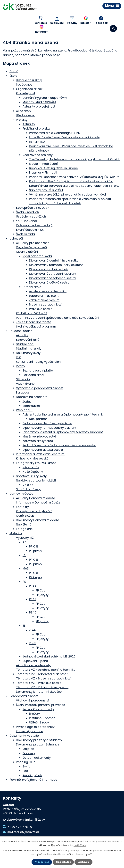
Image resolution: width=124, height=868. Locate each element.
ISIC (19, 357)
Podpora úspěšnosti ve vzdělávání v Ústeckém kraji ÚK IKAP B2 (74, 176)
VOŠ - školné (25, 383)
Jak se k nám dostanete (34, 321)
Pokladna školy (33, 374)
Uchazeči (16, 238)
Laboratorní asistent (44, 295)
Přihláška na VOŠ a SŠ (32, 313)
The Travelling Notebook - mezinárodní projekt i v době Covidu (75, 159)
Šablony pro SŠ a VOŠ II (46, 189)
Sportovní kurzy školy (31, 475)
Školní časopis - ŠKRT (32, 229)
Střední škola (32, 286)
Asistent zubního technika (48, 291)
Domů (14, 71)
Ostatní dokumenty (37, 757)
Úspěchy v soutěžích (31, 216)
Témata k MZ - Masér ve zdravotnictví (44, 678)
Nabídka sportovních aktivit (36, 480)
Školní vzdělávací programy (36, 326)
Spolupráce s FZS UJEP (32, 207)
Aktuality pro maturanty (33, 665)
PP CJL (34, 546)
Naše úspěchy (33, 471)
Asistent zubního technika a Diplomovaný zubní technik (63, 414)
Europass (23, 392)
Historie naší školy (29, 79)
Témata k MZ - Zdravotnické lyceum (42, 687)
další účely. (80, 845)
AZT (25, 541)
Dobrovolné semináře (32, 396)
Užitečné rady (39, 722)
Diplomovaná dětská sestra (49, 282)
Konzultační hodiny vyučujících (38, 361)
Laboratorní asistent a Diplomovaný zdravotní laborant (63, 431)
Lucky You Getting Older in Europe (53, 167)
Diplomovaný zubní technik (49, 269)
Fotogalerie (24, 528)
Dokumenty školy (28, 352)
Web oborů (24, 409)
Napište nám (25, 524)
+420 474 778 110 (20, 826)
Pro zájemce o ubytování (34, 511)
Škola (13, 75)
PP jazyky (36, 550)
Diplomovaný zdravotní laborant (53, 273)
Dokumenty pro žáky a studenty (39, 739)
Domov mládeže (21, 493)
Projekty (22, 119)
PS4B (33, 599)
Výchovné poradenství (33, 700)
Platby (21, 365)
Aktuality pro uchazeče (33, 242)
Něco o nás (31, 467)
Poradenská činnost (24, 695)
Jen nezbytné (63, 862)
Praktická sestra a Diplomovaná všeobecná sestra (59, 445)
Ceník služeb (25, 515)
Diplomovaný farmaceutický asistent (56, 264)
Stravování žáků (28, 339)
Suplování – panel (36, 660)
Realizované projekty (38, 154)
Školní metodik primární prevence (41, 704)
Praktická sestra (41, 308)
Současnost (25, 84)
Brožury (34, 713)
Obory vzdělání (27, 251)
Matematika (31, 405)
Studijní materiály (29, 348)
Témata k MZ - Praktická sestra (39, 682)
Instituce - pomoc (42, 717)
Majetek (28, 748)
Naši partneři (38, 418)
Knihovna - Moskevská (32, 458)
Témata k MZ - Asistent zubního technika (46, 669)
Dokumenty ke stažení (25, 735)
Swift (26, 766)
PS (24, 581)
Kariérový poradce (29, 731)
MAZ (26, 568)
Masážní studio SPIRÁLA (39, 101)
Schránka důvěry (28, 489)
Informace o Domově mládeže (38, 502)
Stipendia (23, 379)
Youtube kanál (26, 220)
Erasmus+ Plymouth (44, 172)
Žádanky (29, 753)
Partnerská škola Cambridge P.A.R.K (54, 132)
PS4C (33, 612)
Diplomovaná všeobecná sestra (52, 277)
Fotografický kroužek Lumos (36, 462)
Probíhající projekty (37, 128)
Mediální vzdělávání (43, 163)
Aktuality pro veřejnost (39, 106)
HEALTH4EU (37, 141)
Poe (25, 770)
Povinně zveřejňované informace (33, 779)
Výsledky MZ (25, 537)
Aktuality (29, 123)
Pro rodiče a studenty (38, 709)
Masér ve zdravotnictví (46, 304)
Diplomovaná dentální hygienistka (54, 260)
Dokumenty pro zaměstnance (38, 744)
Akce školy (24, 110)
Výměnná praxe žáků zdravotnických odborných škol (67, 194)
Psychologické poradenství (36, 726)
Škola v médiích (27, 211)
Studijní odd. (25, 343)
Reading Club (26, 761)
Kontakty (22, 506)
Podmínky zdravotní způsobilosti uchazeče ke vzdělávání (58, 317)
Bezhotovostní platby (38, 370)
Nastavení (84, 862)
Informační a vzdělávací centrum (40, 453)
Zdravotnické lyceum (44, 299)
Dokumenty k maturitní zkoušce (39, 691)
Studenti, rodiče (21, 330)
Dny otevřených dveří (31, 247)
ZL (24, 625)
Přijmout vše (41, 862)
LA (24, 555)
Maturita (16, 533)
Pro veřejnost (26, 93)
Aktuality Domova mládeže (35, 497)
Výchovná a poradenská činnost (40, 387)
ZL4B (32, 643)
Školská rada (25, 233)
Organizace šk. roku (30, 88)
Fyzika (27, 401)
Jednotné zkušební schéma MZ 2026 (49, 656)
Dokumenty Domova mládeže (37, 519)
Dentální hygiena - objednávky (45, 97)
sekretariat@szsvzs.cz (23, 831)
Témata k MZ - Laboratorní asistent (42, 673)
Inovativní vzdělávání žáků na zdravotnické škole (64, 137)
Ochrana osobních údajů (34, 225)
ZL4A (32, 629)
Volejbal (28, 484)
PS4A (33, 585)
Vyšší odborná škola (37, 255)
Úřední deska (26, 115)
